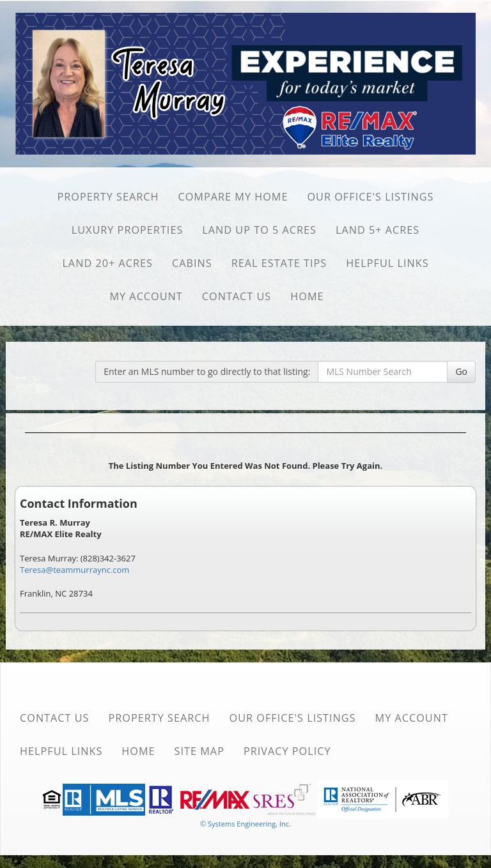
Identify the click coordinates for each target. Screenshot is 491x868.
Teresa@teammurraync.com (74, 570)
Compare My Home (233, 197)
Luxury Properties (128, 230)
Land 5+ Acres (378, 230)
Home (307, 296)
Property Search (108, 197)
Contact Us (237, 296)
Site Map (199, 751)
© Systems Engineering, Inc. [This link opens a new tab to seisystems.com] (245, 824)
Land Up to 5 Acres (259, 230)
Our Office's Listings (370, 197)
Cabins (192, 263)
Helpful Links (387, 263)
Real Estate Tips (279, 263)
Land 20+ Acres (107, 263)
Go (461, 371)
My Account (146, 296)
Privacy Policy (287, 751)
